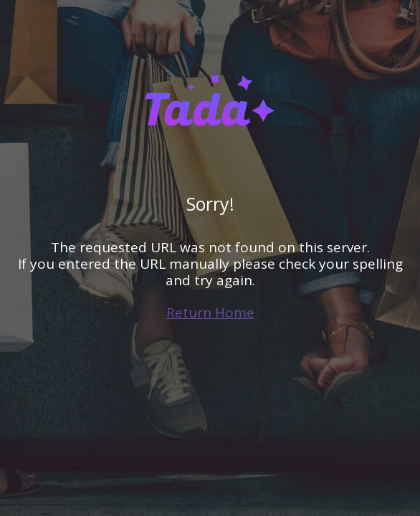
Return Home (210, 312)
